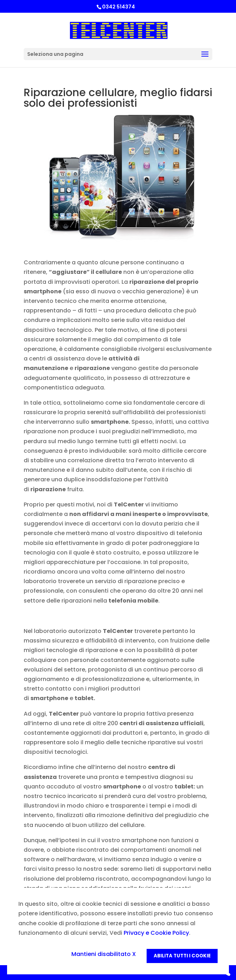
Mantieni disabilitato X (104, 954)
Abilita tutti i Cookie (182, 956)
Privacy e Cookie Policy (156, 933)
